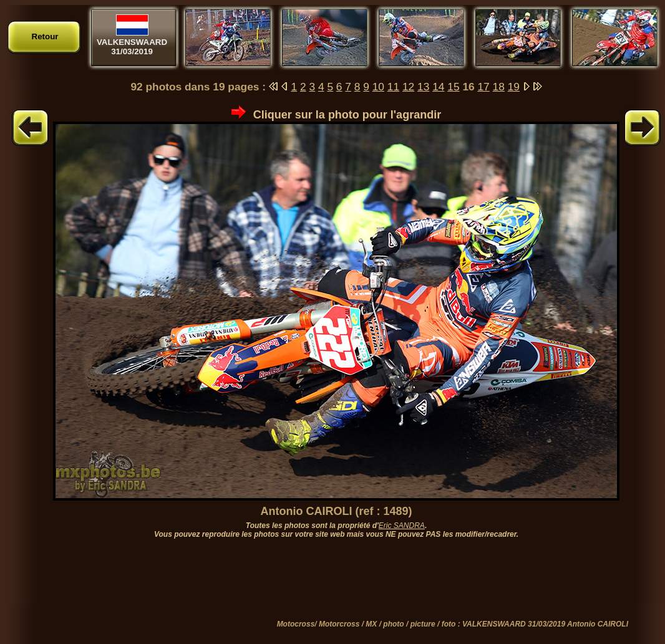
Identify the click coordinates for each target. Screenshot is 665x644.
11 (393, 87)
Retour (45, 36)
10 (378, 87)
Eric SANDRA (402, 526)
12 (408, 87)
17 (483, 87)
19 (514, 87)
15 (453, 87)
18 (499, 87)
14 (438, 87)
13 (423, 87)
